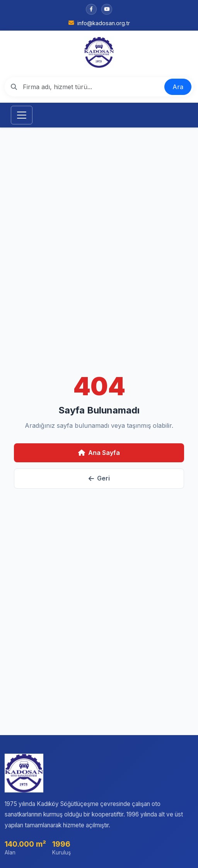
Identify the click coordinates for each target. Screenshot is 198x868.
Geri (99, 478)
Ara (178, 87)
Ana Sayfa (99, 453)
